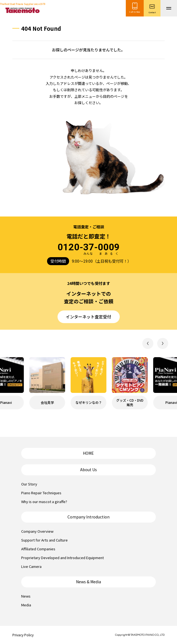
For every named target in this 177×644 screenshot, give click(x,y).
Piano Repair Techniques (41, 493)
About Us (88, 470)
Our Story (29, 484)
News (26, 596)
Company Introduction (88, 517)
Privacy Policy (23, 635)
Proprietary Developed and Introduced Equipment (62, 558)
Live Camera (31, 566)
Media (26, 605)
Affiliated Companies (38, 549)
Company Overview (37, 531)
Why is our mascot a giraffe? (44, 502)
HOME (88, 453)
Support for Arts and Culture (44, 540)
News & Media (88, 582)
